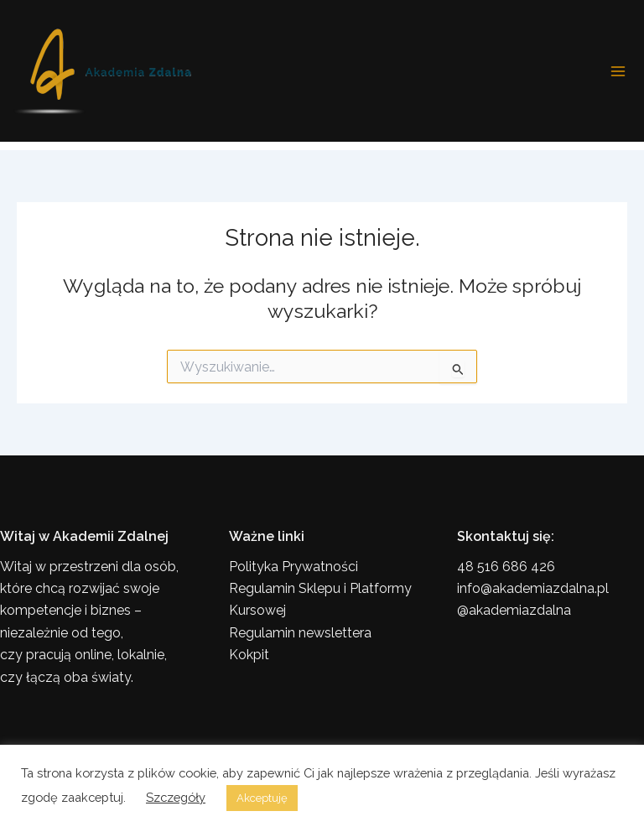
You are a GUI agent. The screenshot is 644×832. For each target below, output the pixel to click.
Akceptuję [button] (262, 798)
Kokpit (249, 655)
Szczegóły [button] (176, 797)
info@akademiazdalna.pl (533, 588)
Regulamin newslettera (300, 633)
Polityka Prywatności (293, 567)
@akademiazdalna (514, 610)
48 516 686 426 (506, 567)
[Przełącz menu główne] (618, 71)
